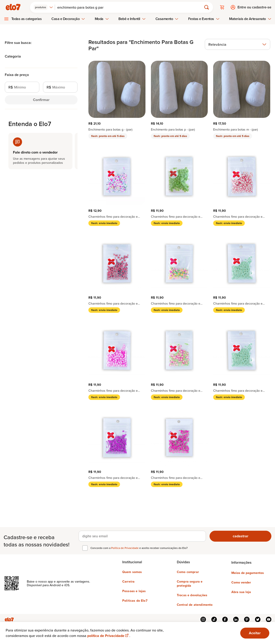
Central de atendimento (195, 604)
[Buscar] (130, 7)
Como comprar (188, 572)
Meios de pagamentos (248, 573)
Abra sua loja (241, 592)
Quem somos (132, 572)
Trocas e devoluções (192, 595)
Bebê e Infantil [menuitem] (132, 19)
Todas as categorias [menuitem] (27, 19)
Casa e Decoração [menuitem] (68, 19)
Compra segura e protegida (190, 583)
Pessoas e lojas (134, 591)
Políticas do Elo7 (135, 600)
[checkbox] (85, 548)
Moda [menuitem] (102, 19)
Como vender (241, 582)
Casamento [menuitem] (167, 19)
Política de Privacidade (125, 548)
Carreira (128, 581)
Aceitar (255, 633)
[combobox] (44, 7)
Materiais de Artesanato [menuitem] (250, 19)
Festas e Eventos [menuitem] (204, 19)
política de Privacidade (108, 636)
